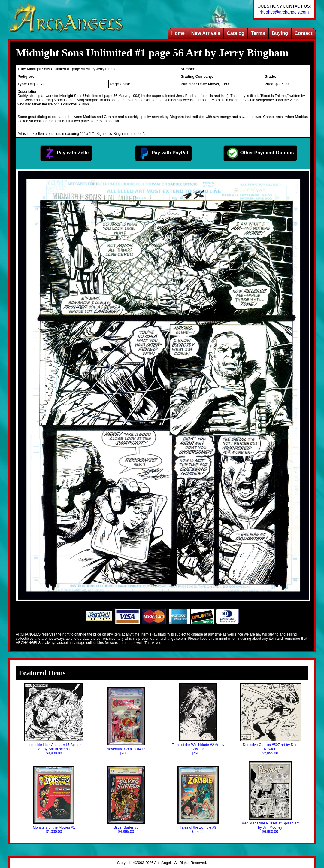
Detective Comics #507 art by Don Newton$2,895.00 (270, 719)
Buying (280, 33)
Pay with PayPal (163, 153)
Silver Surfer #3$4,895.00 (126, 800)
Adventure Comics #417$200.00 (126, 721)
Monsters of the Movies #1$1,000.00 (54, 800)
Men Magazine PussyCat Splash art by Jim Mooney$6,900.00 (270, 798)
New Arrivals (206, 33)
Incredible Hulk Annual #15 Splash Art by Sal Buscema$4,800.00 (54, 719)
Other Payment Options (260, 153)
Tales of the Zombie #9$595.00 (198, 800)
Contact (304, 33)
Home (178, 33)
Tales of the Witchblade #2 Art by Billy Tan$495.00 (198, 719)
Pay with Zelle (66, 153)
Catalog (236, 33)
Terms (258, 33)
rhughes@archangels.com (284, 12)
